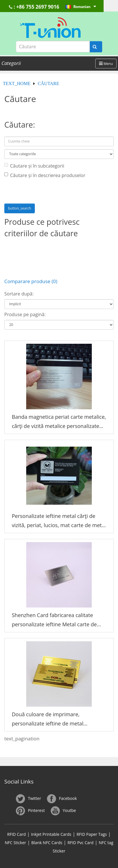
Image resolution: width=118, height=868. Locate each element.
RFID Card (16, 834)
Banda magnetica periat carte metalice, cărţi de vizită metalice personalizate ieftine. (59, 422)
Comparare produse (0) (31, 281)
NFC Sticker (15, 843)
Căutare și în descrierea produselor (45, 175)
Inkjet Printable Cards (51, 834)
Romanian (84, 7)
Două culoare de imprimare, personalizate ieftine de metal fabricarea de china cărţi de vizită (52, 720)
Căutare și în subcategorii (34, 166)
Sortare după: (19, 294)
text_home (17, 83)
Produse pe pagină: (25, 314)
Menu (106, 64)
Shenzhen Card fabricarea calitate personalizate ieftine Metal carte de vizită (54, 620)
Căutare (48, 83)
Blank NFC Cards (47, 843)
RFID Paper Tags (92, 834)
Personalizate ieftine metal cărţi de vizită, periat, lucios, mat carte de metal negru (59, 521)
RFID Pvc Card (81, 843)
